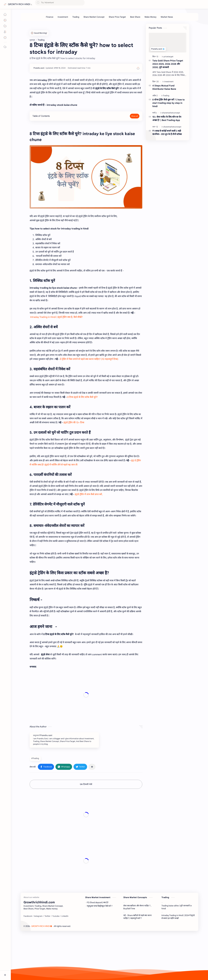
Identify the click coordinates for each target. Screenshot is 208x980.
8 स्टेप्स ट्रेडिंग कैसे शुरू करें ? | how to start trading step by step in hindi (168, 103)
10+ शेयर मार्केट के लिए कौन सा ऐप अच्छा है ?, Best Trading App (167, 118)
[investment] (169, 82)
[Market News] (167, 17)
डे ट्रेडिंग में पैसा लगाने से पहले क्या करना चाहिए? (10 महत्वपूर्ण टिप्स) (89, 359)
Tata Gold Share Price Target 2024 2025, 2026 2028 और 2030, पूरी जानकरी (168, 64)
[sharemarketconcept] (171, 113)
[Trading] (76, 17)
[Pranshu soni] (39, 68)
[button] (46, 767)
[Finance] (50, 17)
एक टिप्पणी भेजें (86, 784)
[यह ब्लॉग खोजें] (60, 4)
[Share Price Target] (117, 17)
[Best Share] (135, 17)
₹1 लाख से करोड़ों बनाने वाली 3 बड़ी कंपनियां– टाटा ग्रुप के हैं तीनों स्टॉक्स (167, 132)
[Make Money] (151, 17)
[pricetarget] (168, 57)
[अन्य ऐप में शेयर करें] (92, 767)
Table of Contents (41, 116)
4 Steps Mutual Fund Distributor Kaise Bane (164, 87)
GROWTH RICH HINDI (19, 4)
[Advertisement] (86, 695)
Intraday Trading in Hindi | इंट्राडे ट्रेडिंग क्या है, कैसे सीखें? (57, 317)
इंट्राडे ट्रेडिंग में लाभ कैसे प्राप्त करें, (89, 494)
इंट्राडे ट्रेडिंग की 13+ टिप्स (74, 423)
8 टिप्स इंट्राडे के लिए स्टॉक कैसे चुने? (82, 397)
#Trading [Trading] (35, 758)
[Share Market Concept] (94, 17)
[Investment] (63, 17)
